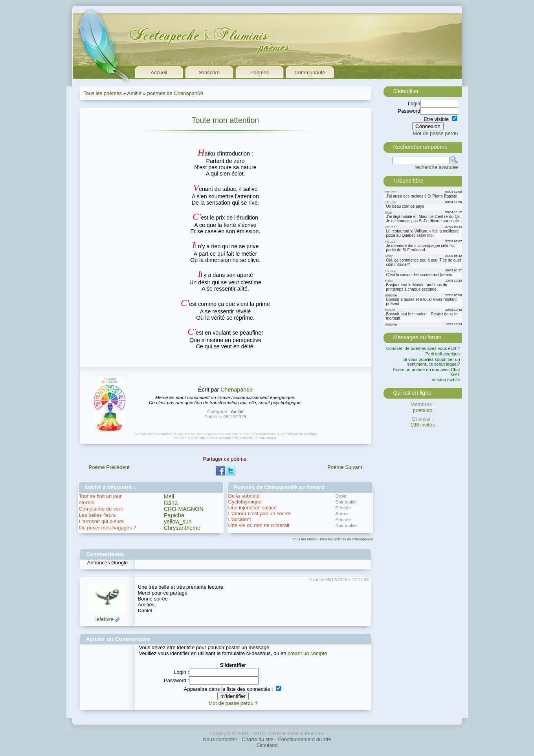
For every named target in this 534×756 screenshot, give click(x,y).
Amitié (134, 93)
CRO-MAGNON (184, 509)
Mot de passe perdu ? (233, 703)
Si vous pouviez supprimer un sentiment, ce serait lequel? (431, 362)
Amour (342, 513)
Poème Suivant (345, 467)
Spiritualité (346, 502)
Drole (341, 496)
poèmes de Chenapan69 (175, 93)
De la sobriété (244, 496)
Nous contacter (220, 739)
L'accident (240, 519)
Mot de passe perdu (436, 133)
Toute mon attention (225, 120)
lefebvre (105, 619)
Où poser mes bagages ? (108, 528)
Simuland (267, 745)
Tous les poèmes (103, 93)
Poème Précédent (109, 467)
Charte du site (258, 739)
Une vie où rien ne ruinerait (259, 525)
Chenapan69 (237, 390)
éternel (87, 502)
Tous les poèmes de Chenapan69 (346, 539)
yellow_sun (178, 522)
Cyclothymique (245, 502)
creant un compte (307, 653)
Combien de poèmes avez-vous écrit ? (423, 348)
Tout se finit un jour (100, 496)
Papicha (174, 515)
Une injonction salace (253, 508)
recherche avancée (436, 167)
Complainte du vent (101, 509)
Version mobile (446, 380)
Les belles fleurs (97, 515)
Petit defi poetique (442, 354)
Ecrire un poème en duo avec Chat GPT (427, 372)
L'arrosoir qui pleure (102, 521)
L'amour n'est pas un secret (260, 513)
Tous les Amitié (305, 539)
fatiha (171, 503)
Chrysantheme (182, 528)
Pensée (343, 508)
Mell (169, 496)
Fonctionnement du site (305, 739)
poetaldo (423, 410)
